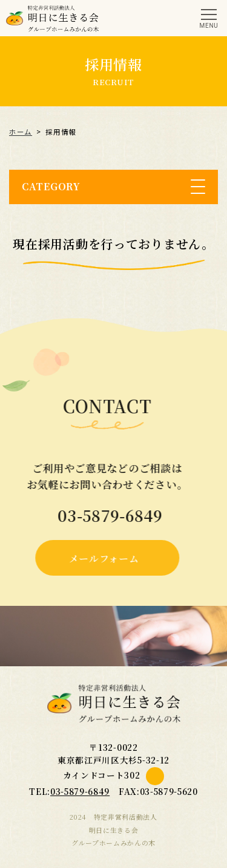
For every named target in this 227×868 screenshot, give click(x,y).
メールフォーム (100, 558)
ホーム (21, 132)
